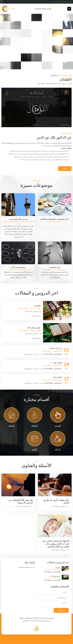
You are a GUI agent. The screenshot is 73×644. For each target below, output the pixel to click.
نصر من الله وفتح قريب (18, 219)
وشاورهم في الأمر (18, 267)
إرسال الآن (61, 610)
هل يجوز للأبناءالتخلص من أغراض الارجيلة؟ (21, 501)
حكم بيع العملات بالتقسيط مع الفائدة (55, 219)
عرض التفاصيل (36, 316)
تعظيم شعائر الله (52, 577)
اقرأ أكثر (65, 169)
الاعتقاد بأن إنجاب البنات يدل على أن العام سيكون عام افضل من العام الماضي (56, 544)
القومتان (52, 568)
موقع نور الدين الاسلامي (46, 618)
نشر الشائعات (55, 267)
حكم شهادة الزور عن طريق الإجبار (56, 501)
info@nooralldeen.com (42, 9)
